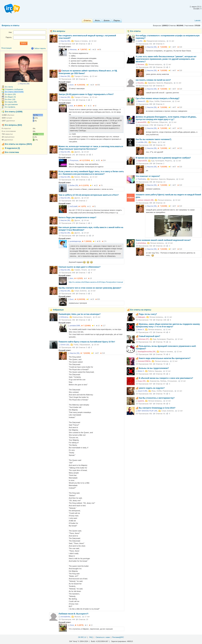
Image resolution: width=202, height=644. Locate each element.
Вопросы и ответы (10, 26)
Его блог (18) (10, 99)
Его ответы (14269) (14, 112)
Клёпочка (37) (143, 339)
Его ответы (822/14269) (14, 92)
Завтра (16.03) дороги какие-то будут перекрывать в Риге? (86, 94)
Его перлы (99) (11, 102)
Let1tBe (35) (142, 142)
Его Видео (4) (10, 97)
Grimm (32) (65, 345)
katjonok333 (142, 161)
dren (71, 278)
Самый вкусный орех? (150, 336)
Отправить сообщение (14, 89)
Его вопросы (59, 31)
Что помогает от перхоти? (148, 176)
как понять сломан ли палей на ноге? (153, 80)
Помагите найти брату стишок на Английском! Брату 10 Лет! (87, 342)
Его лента (9, 87)
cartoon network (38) (146, 200)
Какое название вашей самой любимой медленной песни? (163, 240)
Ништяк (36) (152, 47)
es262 (140, 41)
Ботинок (141, 64)
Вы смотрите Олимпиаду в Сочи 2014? (157, 408)
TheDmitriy (142, 179)
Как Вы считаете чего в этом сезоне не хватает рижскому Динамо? (90, 288)
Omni (72, 625)
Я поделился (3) (12, 148)
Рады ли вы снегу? (148, 314)
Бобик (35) (74, 185)
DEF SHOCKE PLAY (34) (147, 411)
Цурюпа (141, 401)
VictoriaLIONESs (144, 361)
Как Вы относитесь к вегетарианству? (157, 398)
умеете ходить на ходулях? (152, 388)
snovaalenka (65, 617)
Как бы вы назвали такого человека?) (153, 139)
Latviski (198, 20)
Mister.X (141, 329)
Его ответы (135, 31)
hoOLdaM (74, 206)
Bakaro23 (141, 101)
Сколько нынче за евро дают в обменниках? (80, 267)
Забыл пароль (40, 48)
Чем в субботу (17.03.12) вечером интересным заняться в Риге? (89, 195)
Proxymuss (74, 160)
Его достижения (11, 104)
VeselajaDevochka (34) (147, 352)
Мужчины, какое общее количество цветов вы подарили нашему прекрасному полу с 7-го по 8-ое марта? (168, 325)
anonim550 (142, 122)
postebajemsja (75, 241)
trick (71, 106)
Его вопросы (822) (13, 125)
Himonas (73, 49)
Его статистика (12, 152)
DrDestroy (64, 317)
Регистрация (6, 48)
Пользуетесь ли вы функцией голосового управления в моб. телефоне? (166, 347)
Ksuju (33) (142, 381)
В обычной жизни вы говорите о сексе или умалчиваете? (166, 378)
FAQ (91, 637)
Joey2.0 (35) (142, 391)
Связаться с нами (103, 637)
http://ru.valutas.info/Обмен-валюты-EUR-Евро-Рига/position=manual (96, 282)
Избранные (58, 310)
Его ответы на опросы (141, 310)
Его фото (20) (10, 94)
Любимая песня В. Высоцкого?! (73, 614)
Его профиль (10, 107)
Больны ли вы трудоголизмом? (154, 368)
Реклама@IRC (118, 637)
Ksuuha (141, 83)
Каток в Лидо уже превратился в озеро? (77, 218)
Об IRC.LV (82, 637)
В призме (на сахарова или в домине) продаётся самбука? (163, 158)
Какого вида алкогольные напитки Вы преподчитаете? (165, 358)
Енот (72, 85)
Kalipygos (141, 317)
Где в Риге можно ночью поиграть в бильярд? (158, 98)
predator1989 (75, 326)
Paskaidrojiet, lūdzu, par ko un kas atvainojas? (80, 314)
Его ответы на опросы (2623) (18, 144)
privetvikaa (142, 243)
